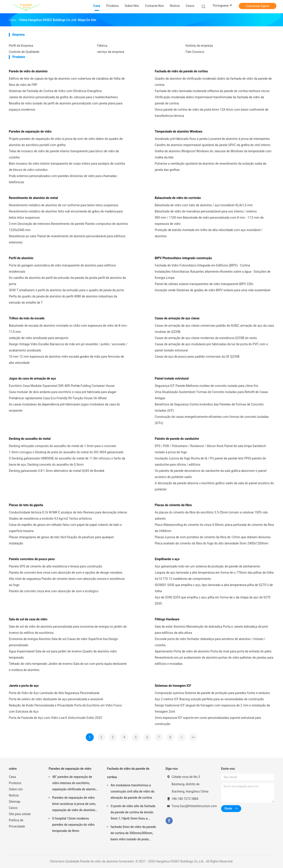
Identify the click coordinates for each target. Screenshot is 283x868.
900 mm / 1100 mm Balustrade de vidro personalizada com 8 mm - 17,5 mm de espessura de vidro (209, 221)
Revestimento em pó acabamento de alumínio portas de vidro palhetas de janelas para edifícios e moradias (214, 661)
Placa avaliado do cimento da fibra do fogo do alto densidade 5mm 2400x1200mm (212, 543)
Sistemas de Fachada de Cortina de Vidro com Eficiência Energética (55, 91)
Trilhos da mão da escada (27, 318)
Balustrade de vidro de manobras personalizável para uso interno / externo (206, 211)
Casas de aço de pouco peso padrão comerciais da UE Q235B (197, 357)
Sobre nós (16, 789)
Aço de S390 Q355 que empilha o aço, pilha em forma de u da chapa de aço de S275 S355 (213, 600)
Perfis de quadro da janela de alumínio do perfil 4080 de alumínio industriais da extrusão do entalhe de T (63, 299)
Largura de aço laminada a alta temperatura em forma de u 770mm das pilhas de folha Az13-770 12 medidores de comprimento (214, 576)
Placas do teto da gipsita (26, 505)
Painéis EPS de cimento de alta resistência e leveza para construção (55, 566)
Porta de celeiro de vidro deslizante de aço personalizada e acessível (56, 699)
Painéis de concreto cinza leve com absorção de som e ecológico (54, 591)
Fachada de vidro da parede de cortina (181, 71)
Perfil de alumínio (21, 258)
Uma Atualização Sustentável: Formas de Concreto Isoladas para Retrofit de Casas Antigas (211, 395)
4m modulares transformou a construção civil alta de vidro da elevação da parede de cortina (132, 791)
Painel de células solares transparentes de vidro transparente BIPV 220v (204, 284)
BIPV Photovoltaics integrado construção (183, 258)
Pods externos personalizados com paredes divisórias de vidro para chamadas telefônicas (63, 179)
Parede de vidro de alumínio (28, 71)
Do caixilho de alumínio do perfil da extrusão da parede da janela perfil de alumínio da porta (67, 281)
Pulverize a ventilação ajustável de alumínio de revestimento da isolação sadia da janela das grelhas (210, 167)
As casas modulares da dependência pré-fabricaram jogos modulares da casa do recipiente (64, 407)
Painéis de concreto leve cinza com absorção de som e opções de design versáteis (66, 573)
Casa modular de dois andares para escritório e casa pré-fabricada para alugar (63, 392)
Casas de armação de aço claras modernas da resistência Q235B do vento (206, 338)
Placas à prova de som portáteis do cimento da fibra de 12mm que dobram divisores (213, 537)
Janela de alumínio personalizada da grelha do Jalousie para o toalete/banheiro (63, 97)
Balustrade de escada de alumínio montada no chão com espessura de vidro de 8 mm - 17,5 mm (69, 329)
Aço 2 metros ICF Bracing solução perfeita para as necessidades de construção (209, 699)
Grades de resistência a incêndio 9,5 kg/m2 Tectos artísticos (50, 519)
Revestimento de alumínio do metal (33, 198)
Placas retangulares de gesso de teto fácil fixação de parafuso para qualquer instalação (61, 540)
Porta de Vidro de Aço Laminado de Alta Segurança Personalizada (54, 693)
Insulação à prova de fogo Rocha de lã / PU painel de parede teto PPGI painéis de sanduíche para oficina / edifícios (210, 461)
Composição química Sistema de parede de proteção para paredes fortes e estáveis (212, 693)
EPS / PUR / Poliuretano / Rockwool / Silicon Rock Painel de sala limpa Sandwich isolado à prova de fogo (210, 449)
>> (193, 737)
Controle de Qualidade (24, 52)
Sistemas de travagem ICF (173, 686)
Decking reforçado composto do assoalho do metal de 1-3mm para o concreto (62, 446)
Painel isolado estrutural (172, 378)
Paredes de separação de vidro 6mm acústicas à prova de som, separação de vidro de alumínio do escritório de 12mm (74, 804)
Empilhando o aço (167, 559)
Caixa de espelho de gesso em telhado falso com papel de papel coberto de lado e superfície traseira (65, 528)
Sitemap (14, 802)
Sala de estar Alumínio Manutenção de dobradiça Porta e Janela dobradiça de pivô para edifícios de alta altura (211, 630)
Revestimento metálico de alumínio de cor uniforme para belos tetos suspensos (64, 205)
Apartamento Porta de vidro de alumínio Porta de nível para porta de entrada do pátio (213, 651)
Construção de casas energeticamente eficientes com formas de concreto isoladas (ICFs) (212, 420)
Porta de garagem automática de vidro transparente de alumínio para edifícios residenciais (62, 268)
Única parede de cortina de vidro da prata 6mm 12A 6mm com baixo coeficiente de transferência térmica (212, 113)
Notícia (14, 795)
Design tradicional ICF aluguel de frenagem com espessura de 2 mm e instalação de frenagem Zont (212, 708)
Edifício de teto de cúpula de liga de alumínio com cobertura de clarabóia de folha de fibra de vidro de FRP (67, 82)
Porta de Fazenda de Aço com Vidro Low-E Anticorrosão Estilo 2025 (55, 718)
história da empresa (199, 46)
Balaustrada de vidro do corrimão (178, 198)
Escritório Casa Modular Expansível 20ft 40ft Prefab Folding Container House (62, 386)
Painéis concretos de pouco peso (32, 559)
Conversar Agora (258, 6)
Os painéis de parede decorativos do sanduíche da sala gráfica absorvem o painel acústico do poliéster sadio (211, 474)
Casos (13, 808)
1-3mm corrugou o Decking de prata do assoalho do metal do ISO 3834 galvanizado (66, 452)
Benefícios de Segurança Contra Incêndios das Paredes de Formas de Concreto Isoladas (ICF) (209, 407)
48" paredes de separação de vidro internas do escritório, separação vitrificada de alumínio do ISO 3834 (75, 784)
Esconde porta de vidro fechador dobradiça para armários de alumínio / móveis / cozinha (210, 642)
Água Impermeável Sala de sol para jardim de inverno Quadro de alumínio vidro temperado (63, 654)
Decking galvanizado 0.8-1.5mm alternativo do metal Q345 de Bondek (57, 471)
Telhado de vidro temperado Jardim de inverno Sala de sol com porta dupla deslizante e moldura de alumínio (68, 667)
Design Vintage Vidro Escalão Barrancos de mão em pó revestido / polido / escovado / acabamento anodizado (68, 347)
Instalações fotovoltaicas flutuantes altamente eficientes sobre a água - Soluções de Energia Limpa (213, 275)
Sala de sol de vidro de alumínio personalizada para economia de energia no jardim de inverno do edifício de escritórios (68, 630)
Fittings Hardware (167, 619)
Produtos (15, 783)
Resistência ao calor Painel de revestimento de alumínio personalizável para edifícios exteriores (67, 239)
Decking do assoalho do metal (30, 439)
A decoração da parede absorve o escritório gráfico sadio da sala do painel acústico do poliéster (214, 486)
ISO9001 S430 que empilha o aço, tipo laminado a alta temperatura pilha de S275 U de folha (214, 588)
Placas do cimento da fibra (173, 505)
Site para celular (20, 814)
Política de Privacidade (17, 823)
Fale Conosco (195, 52)
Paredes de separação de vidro (30, 131)
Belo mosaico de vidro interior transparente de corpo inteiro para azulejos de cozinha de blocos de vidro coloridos (67, 167)
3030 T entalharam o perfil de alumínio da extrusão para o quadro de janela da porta (66, 290)
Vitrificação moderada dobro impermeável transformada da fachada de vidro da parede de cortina (209, 100)
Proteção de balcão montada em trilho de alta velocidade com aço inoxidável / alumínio (209, 233)
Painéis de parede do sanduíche (177, 439)
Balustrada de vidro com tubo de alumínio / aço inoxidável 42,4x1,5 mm (204, 205)
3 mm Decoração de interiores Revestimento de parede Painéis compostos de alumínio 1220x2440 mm (69, 227)
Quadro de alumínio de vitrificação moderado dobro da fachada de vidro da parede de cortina (213, 82)
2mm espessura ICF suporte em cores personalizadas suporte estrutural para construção (208, 721)
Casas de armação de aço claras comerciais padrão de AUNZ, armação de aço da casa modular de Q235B (214, 329)
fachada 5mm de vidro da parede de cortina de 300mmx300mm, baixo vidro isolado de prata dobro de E (133, 834)
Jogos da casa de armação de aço (32, 378)
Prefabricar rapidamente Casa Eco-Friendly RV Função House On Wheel (58, 398)
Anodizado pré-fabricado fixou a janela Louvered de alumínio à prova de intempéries (212, 139)
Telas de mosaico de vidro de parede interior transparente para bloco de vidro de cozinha (64, 154)
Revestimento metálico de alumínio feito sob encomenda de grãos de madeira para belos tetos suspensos (66, 214)
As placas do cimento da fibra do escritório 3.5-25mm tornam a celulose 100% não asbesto (211, 515)
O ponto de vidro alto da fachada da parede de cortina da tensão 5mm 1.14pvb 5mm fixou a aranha (133, 813)
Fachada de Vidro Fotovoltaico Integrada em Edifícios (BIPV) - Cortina (202, 265)
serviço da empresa (111, 52)
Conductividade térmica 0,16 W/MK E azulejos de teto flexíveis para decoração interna (68, 512)
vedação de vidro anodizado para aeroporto (39, 338)
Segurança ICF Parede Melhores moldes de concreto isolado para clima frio (207, 386)
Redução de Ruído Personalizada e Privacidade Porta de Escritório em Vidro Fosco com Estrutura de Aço (65, 708)
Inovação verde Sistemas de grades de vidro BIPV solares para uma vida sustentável (212, 290)
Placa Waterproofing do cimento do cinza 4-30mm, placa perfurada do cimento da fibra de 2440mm (214, 528)
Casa (12, 777)
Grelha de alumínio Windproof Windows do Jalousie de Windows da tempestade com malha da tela (213, 154)
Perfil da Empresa (21, 46)
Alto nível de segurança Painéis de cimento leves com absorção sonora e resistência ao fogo (67, 582)
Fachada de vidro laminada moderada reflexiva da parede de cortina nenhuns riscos (212, 91)
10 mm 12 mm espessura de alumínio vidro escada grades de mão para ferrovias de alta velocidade (66, 360)
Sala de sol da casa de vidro (28, 619)
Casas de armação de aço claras (177, 318)
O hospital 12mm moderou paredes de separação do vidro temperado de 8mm (73, 825)
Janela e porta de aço (24, 686)
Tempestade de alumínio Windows (179, 131)
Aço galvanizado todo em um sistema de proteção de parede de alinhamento (207, 566)
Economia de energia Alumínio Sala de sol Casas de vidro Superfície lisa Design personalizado (63, 642)
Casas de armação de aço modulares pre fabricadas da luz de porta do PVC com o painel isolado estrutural (211, 347)
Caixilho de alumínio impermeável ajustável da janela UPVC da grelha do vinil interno (213, 145)
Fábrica (102, 46)
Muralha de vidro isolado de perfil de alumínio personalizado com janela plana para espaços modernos (66, 106)
